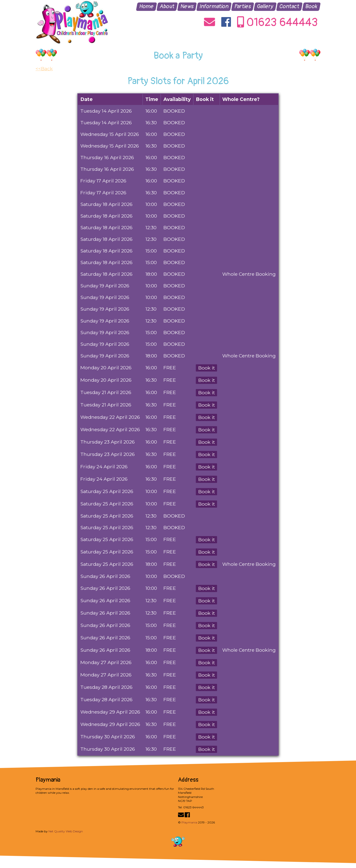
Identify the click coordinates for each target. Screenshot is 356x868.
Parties (243, 6)
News (187, 6)
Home (147, 6)
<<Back (44, 69)
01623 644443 (278, 23)
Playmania (189, 822)
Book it (207, 368)
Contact (289, 6)
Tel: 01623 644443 (191, 807)
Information (214, 6)
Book (311, 6)
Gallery (265, 6)
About (167, 6)
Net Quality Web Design (66, 831)
